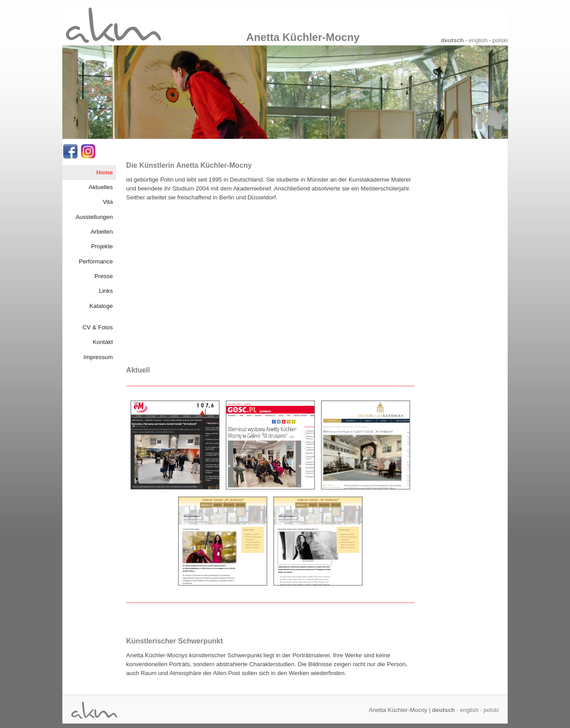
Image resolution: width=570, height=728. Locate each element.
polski (500, 40)
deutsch (452, 40)
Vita (108, 202)
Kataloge (101, 306)
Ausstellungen (94, 217)
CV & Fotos (98, 327)
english (478, 40)
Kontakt (103, 342)
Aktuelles (101, 187)
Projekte (102, 246)
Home (104, 172)
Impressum (98, 357)
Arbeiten (102, 232)
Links (106, 291)
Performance (96, 261)
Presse (104, 276)
